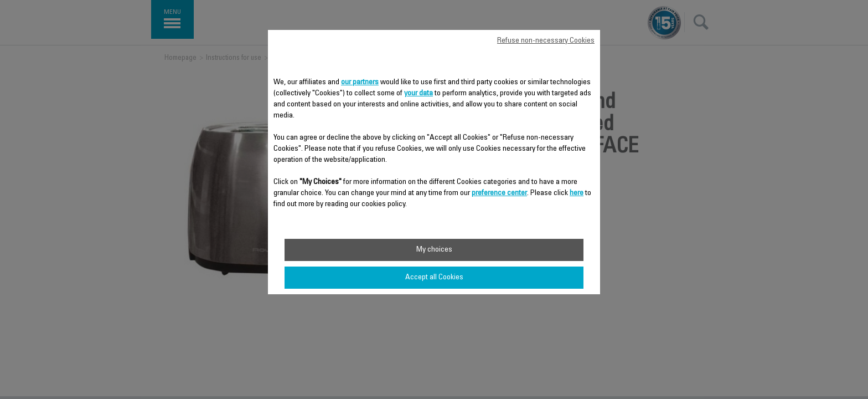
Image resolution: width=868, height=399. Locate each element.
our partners (360, 83)
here (577, 193)
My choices (434, 250)
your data (418, 94)
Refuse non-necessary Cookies (546, 41)
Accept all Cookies (434, 278)
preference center (499, 193)
